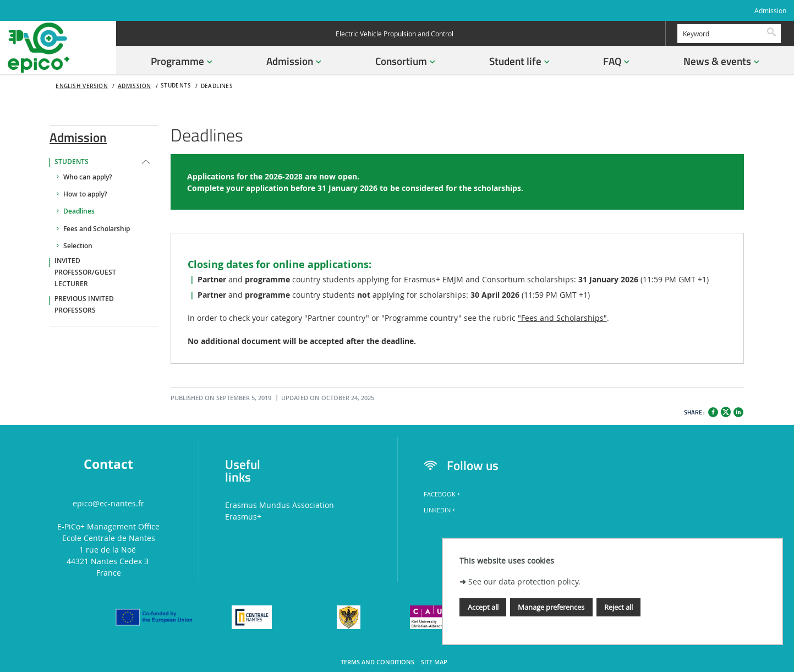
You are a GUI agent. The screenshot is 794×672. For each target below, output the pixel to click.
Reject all (618, 607)
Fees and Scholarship (97, 229)
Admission (770, 11)
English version (82, 86)
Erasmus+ (243, 517)
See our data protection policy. (524, 581)
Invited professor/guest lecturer (85, 272)
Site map (434, 662)
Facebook (443, 494)
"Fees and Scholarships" (562, 318)
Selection (78, 246)
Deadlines (217, 86)
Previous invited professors (84, 305)
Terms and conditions (377, 662)
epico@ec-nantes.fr (108, 503)
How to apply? (85, 194)
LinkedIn (440, 510)
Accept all (483, 607)
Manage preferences (551, 607)
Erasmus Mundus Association (280, 505)
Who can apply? (87, 177)
